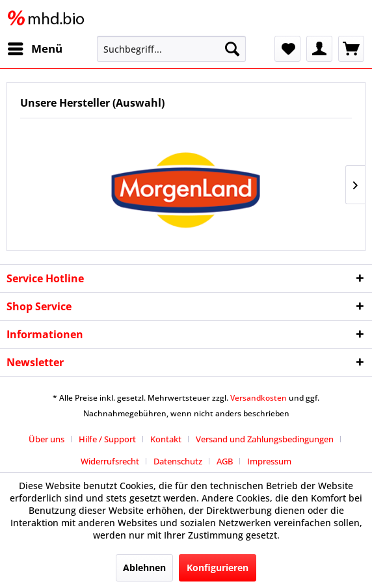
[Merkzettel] (287, 49)
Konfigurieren (218, 568)
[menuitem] (34, 49)
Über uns (46, 439)
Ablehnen (144, 568)
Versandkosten (259, 398)
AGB (225, 461)
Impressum (269, 461)
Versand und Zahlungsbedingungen (265, 439)
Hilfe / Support (107, 439)
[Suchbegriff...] (171, 49)
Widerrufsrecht (110, 461)
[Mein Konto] (319, 49)
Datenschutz (178, 461)
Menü (35, 47)
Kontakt (166, 439)
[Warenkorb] (351, 49)
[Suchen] (232, 49)
